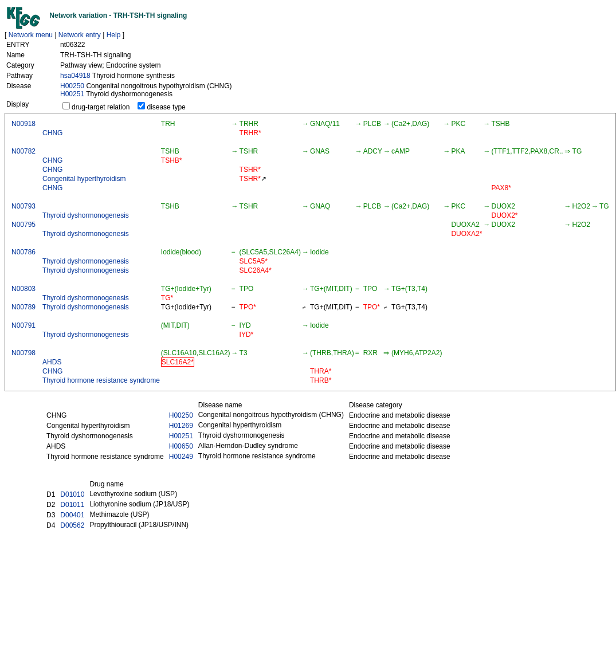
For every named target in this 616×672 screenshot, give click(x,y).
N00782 (23, 151)
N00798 (23, 353)
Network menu (31, 35)
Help (114, 35)
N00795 (23, 225)
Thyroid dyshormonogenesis (86, 215)
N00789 (23, 307)
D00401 (72, 515)
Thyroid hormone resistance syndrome (101, 380)
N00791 (23, 325)
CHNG (52, 133)
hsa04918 (75, 76)
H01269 (181, 426)
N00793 (23, 206)
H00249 (181, 457)
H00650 (181, 446)
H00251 (72, 94)
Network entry (80, 35)
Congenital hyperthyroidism (84, 179)
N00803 (23, 289)
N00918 (23, 124)
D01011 (72, 505)
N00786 (23, 252)
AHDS (52, 362)
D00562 (72, 525)
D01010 (72, 494)
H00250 (72, 86)
